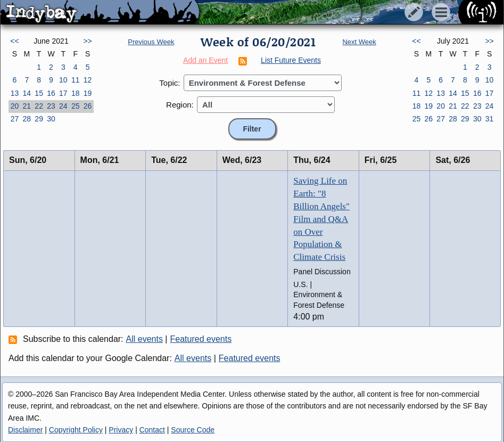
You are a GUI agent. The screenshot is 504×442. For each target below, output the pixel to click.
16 (51, 93)
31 (490, 119)
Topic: (170, 83)
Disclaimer (25, 430)
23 (51, 106)
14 (27, 93)
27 (15, 119)
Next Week (359, 42)
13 (15, 93)
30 (51, 119)
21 (27, 106)
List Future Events (291, 60)
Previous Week (151, 42)
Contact (152, 430)
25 (76, 106)
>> (87, 41)
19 (88, 93)
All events (144, 339)
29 (39, 119)
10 (63, 80)
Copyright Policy (76, 430)
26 (88, 106)
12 (88, 80)
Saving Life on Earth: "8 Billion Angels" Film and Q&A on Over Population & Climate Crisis (321, 219)
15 (39, 93)
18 (76, 93)
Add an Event (205, 60)
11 (76, 80)
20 (15, 106)
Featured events (201, 339)
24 (63, 106)
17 (63, 93)
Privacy (121, 430)
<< (14, 41)
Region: (180, 105)
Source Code (193, 430)
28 (27, 119)
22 (39, 106)
